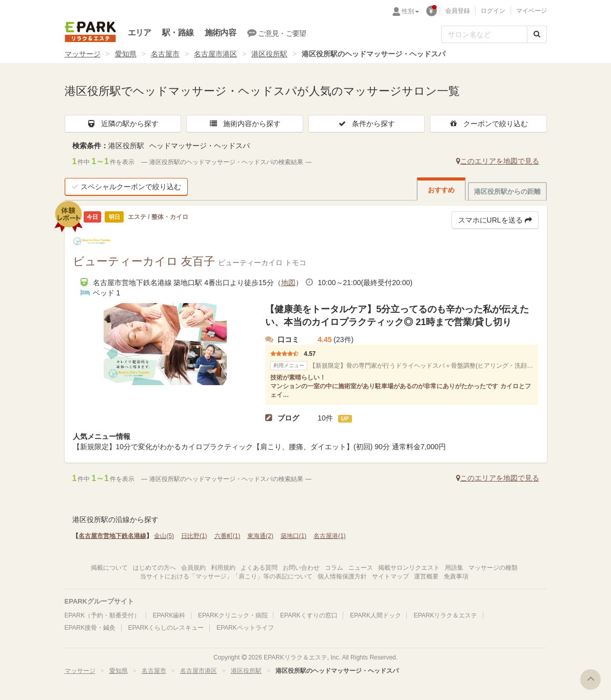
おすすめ (441, 190)
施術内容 (220, 33)
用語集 (454, 568)
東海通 (260, 536)
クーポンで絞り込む (488, 124)
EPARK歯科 (169, 615)
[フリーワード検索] (484, 34)
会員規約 (193, 568)
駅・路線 (178, 33)
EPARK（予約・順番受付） (103, 615)
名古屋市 (165, 54)
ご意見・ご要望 (277, 33)
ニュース (361, 568)
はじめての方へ (154, 568)
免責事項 (456, 576)
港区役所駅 (269, 54)
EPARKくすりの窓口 (309, 615)
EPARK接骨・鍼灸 (90, 628)
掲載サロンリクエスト (409, 568)
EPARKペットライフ (245, 628)
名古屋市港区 (215, 54)
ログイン (493, 11)
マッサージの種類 (493, 568)
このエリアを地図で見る (498, 161)
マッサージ (83, 54)
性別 (410, 11)
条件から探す (366, 124)
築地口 (294, 536)
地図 (288, 283)
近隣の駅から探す (123, 124)
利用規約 (223, 568)
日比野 (194, 536)
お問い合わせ (301, 568)
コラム (334, 568)
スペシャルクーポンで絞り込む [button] (126, 187)
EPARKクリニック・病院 (233, 615)
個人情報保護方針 (342, 576)
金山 (164, 536)
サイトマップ (390, 576)
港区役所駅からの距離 (507, 192)
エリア (140, 33)
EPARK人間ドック (376, 615)
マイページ (531, 11)
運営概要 (426, 576)
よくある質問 (259, 568)
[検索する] (537, 34)
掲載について (109, 568)
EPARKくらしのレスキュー (166, 628)
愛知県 (126, 54)
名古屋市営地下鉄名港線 (112, 536)
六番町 (228, 536)
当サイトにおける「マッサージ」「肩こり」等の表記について (226, 576)
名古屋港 (330, 536)
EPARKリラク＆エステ (90, 32)
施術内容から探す (245, 124)
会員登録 (458, 11)
